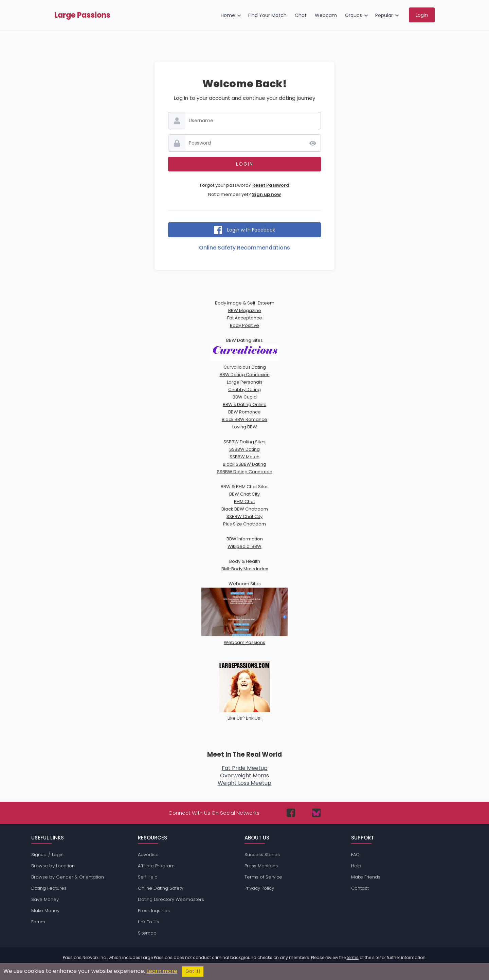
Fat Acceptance (245, 318)
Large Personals (245, 382)
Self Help (148, 877)
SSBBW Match (244, 457)
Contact (360, 888)
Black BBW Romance (244, 419)
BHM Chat (244, 502)
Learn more (162, 971)
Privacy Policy (259, 888)
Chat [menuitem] (301, 15)
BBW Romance (244, 412)
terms (353, 957)
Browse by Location (53, 866)
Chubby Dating (244, 390)
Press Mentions (261, 866)
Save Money (45, 899)
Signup (39, 855)
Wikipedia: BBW (244, 546)
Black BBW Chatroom (245, 509)
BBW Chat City (244, 494)
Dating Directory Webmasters (171, 899)
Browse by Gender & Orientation (68, 877)
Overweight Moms (244, 775)
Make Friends (366, 877)
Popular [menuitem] (384, 15)
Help (356, 866)
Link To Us (148, 922)
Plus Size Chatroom (244, 524)
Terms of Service (263, 877)
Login (58, 855)
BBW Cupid (245, 397)
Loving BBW (245, 427)
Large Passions (82, 15)
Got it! (193, 971)
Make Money (45, 911)
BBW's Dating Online (245, 404)
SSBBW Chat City (244, 516)
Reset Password (271, 185)
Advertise (148, 855)
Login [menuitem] (422, 15)
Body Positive (244, 325)
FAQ (355, 855)
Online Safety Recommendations (244, 248)
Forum (38, 922)
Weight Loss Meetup (244, 783)
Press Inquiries (154, 911)
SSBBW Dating (244, 449)
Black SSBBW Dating (244, 464)
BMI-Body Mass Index (245, 569)
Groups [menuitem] (354, 15)
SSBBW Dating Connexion (245, 472)
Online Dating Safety (161, 888)
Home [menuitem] (228, 15)
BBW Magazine (245, 310)
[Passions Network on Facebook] (291, 813)
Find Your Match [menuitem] (267, 15)
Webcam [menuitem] (326, 15)
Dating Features (49, 888)
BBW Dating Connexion (245, 375)
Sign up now (266, 194)
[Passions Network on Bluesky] (316, 813)
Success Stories (262, 855)
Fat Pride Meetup (245, 768)
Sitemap (147, 933)
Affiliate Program (156, 866)
